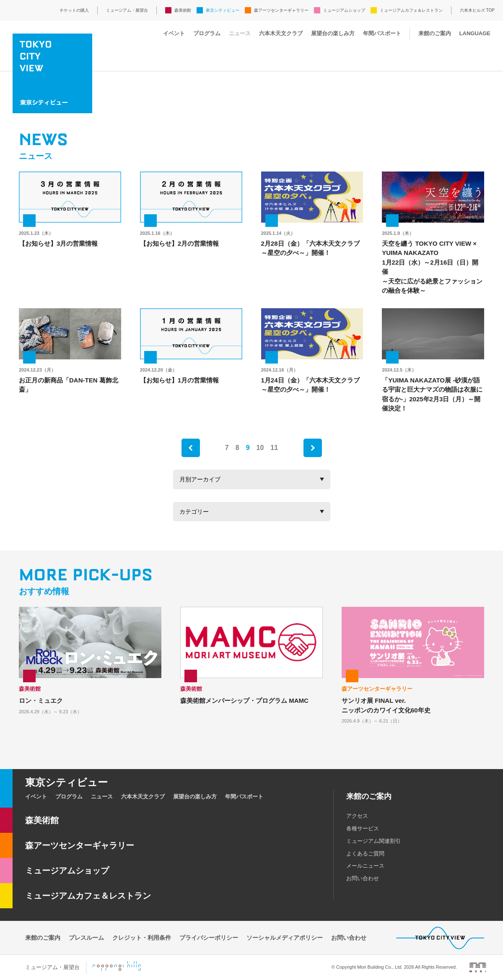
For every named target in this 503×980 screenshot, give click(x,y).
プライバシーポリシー (209, 938)
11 (274, 448)
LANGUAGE (475, 33)
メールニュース (365, 866)
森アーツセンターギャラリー (281, 10)
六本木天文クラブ (281, 33)
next (313, 448)
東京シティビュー (223, 10)
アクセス (357, 816)
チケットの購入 (74, 10)
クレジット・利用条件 (142, 938)
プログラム (207, 33)
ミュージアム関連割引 (373, 841)
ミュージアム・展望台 (127, 10)
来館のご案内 (435, 33)
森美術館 (183, 10)
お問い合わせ (363, 878)
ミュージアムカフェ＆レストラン (411, 10)
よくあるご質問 (365, 854)
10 (260, 448)
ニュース (240, 33)
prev (191, 448)
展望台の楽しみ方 (333, 33)
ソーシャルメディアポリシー (285, 938)
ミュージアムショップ (344, 10)
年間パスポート (382, 33)
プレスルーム (86, 938)
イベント (174, 33)
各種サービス (363, 828)
